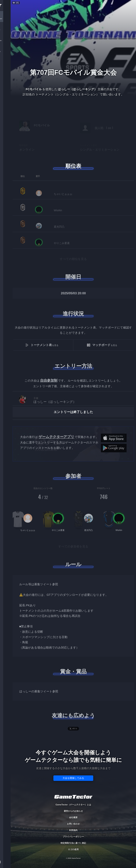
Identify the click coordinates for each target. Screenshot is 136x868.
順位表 (73, 166)
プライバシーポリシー (73, 837)
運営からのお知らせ (73, 811)
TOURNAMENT (5, 19)
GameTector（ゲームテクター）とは (73, 805)
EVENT (5, 63)
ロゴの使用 (73, 849)
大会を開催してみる (73, 778)
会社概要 (73, 817)
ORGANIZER (5, 41)
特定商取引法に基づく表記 (73, 843)
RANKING (5, 52)
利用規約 (73, 830)
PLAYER (5, 30)
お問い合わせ (73, 824)
